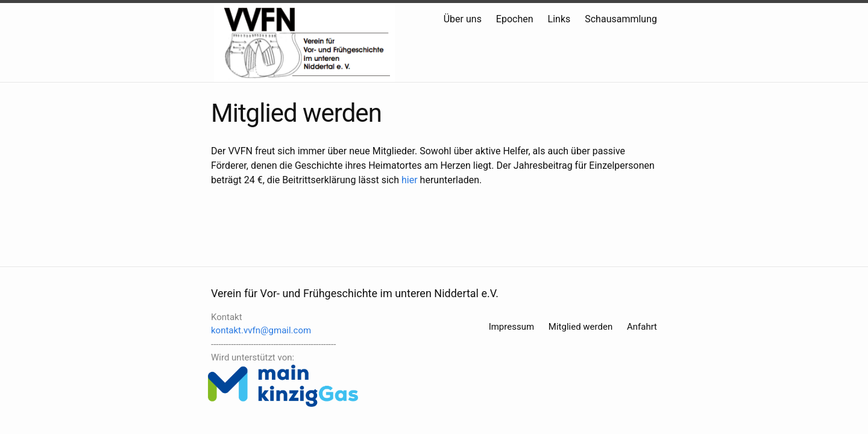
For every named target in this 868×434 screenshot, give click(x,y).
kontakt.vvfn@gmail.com (261, 330)
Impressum (511, 327)
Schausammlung (621, 19)
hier (410, 180)
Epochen (515, 19)
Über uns (463, 19)
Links (559, 19)
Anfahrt (642, 327)
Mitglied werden (580, 327)
